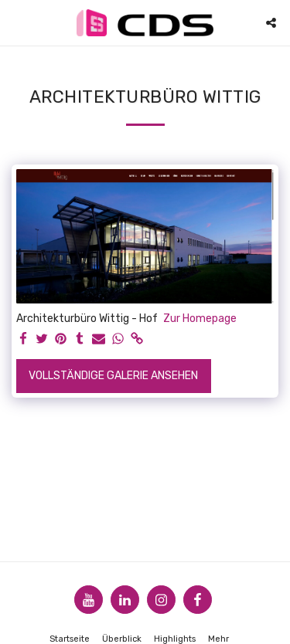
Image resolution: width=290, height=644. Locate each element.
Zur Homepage (200, 319)
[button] (17, 22)
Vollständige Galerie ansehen (113, 376)
